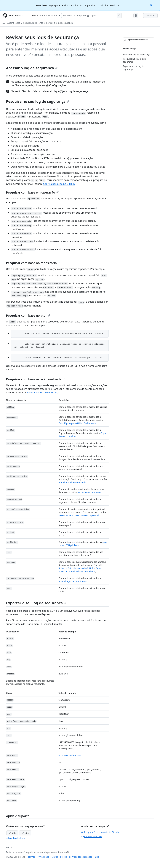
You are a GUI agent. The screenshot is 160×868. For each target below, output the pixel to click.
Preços (64, 857)
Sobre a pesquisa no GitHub (59, 184)
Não (25, 833)
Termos (32, 857)
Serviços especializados (81, 857)
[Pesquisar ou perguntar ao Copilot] (91, 16)
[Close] (151, 5)
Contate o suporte (92, 836)
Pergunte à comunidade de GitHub (100, 832)
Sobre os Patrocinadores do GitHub (76, 568)
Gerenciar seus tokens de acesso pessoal (79, 515)
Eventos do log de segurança (43, 393)
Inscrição (150, 15)
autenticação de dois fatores (73, 581)
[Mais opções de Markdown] (151, 40)
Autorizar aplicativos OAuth (72, 482)
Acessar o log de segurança (32, 68)
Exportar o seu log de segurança (36, 603)
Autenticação (14, 23)
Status (55, 857)
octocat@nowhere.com (70, 755)
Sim (12, 833)
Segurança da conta (33, 23)
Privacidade (43, 857)
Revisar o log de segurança (59, 23)
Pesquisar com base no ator (28, 315)
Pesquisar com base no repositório (33, 263)
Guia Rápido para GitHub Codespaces (77, 423)
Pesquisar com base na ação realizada (36, 379)
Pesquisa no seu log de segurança (38, 101)
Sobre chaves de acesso (89, 492)
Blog (97, 857)
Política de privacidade (16, 838)
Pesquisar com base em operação (32, 192)
